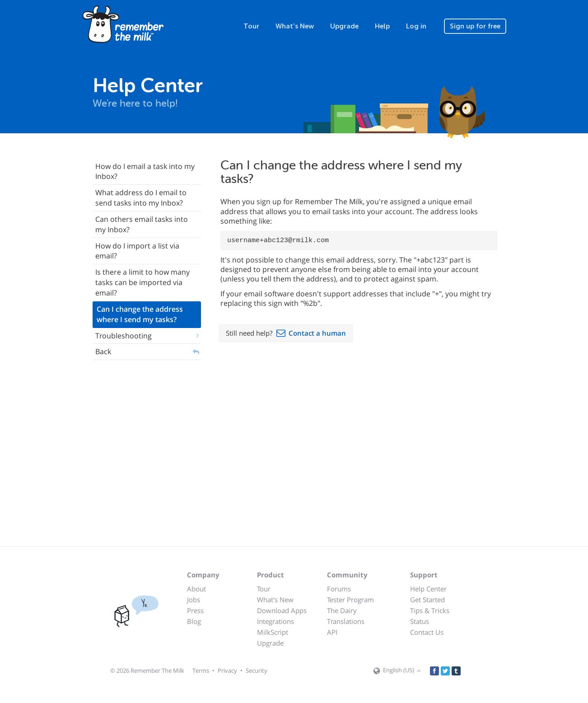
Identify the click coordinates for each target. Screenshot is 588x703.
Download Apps (282, 610)
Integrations (275, 621)
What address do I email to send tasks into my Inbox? (141, 198)
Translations (346, 621)
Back (103, 351)
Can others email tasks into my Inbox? (142, 224)
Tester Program (350, 600)
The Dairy (342, 610)
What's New (295, 26)
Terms (201, 670)
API (332, 632)
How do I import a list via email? (137, 251)
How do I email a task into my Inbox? (145, 171)
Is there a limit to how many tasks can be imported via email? (142, 282)
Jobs (194, 600)
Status (420, 621)
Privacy (227, 670)
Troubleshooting (124, 336)
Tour (251, 26)
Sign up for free (475, 26)
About (196, 589)
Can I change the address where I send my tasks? (140, 314)
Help (382, 26)
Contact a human (317, 333)
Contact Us (427, 632)
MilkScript (273, 632)
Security (257, 670)
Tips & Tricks (430, 610)
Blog (194, 621)
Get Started (427, 600)
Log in (416, 26)
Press (195, 610)
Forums (339, 589)
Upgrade (344, 26)
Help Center (428, 589)
